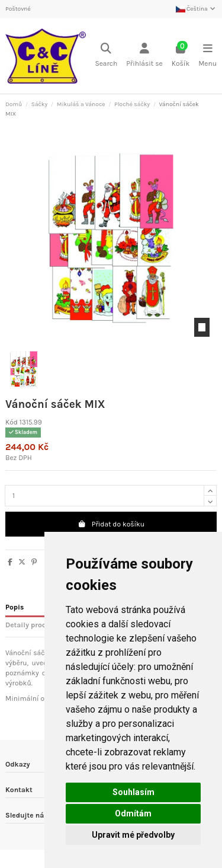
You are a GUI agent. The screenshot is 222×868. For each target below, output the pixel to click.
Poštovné (18, 9)
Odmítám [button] (133, 813)
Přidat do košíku (111, 524)
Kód (12, 422)
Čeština (196, 9)
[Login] (144, 56)
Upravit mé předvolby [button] (133, 835)
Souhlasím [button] (133, 792)
